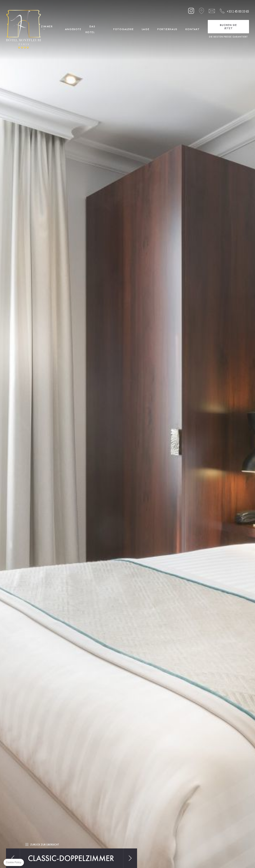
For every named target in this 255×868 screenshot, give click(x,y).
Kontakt (193, 29)
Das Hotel (90, 29)
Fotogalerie (124, 29)
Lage (146, 29)
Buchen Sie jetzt (229, 27)
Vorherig (13, 858)
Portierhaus (167, 29)
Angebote (73, 29)
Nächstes (130, 858)
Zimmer (47, 26)
